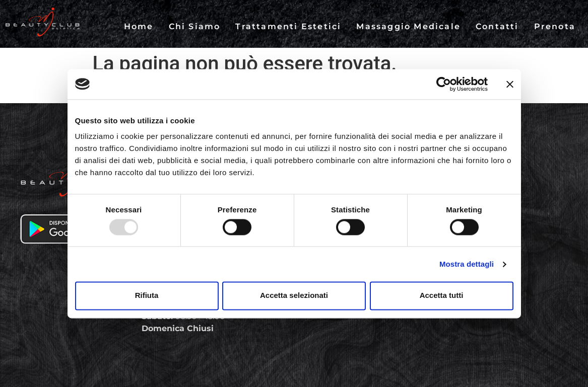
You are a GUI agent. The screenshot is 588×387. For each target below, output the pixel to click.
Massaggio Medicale (408, 26)
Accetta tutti (442, 296)
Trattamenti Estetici (288, 26)
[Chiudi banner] (510, 84)
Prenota (555, 26)
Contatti (497, 26)
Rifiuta (147, 296)
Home (139, 26)
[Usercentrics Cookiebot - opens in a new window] (444, 84)
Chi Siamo (195, 26)
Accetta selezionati (294, 296)
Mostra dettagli (467, 264)
